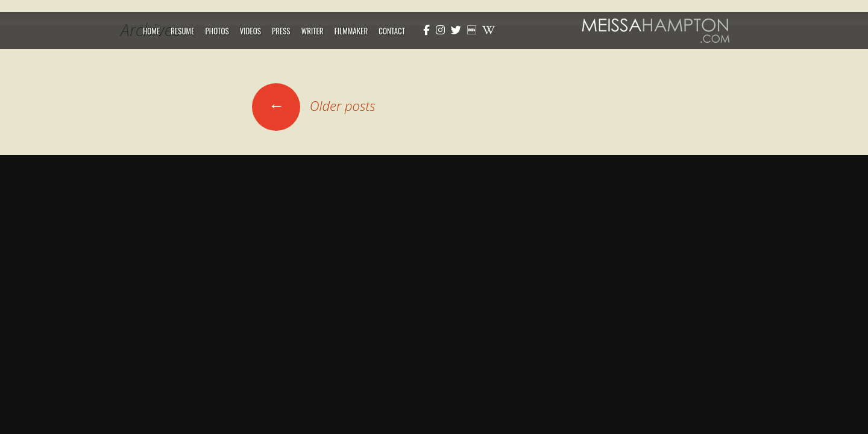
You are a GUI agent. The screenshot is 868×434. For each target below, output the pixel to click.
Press (281, 31)
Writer (313, 31)
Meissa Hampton (656, 30)
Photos (217, 31)
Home (151, 31)
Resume (182, 31)
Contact (392, 31)
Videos (250, 31)
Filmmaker (351, 31)
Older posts (314, 105)
